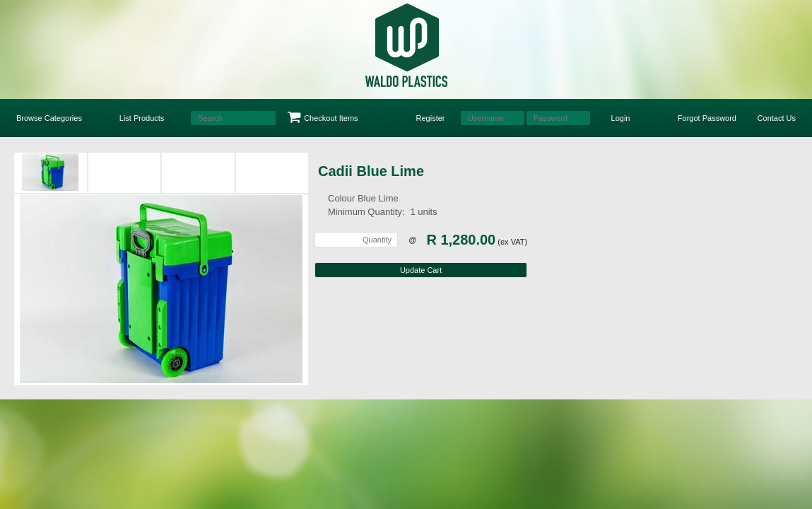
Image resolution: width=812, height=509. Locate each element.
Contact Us (777, 118)
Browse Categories (49, 118)
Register (431, 118)
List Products (142, 118)
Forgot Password (707, 118)
